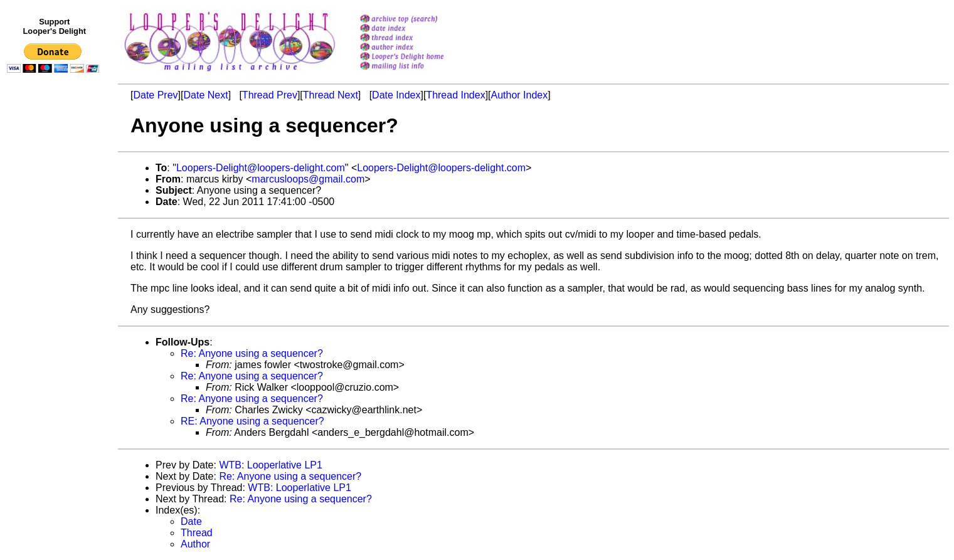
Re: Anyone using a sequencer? (252, 353)
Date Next (205, 95)
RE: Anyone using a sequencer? (252, 421)
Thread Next (331, 95)
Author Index (520, 95)
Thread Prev (270, 95)
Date (191, 521)
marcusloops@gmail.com (308, 179)
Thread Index (455, 95)
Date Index (396, 95)
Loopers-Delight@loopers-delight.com (261, 168)
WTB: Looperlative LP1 (271, 465)
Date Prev (155, 95)
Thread (197, 533)
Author (195, 544)
